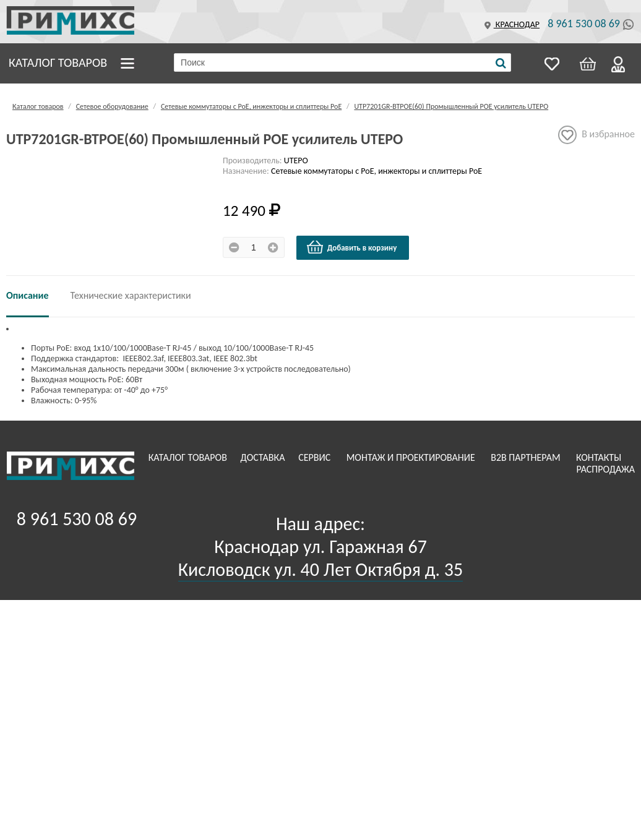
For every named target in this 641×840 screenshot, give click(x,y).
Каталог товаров (58, 62)
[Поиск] (501, 63)
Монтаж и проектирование (412, 457)
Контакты (600, 457)
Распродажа (605, 469)
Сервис (316, 457)
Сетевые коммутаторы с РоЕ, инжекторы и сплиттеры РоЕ (251, 106)
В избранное (596, 135)
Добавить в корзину (351, 247)
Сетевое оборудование (112, 106)
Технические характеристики (131, 295)
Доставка (264, 457)
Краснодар (510, 24)
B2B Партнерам (527, 457)
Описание (28, 295)
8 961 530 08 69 (584, 24)
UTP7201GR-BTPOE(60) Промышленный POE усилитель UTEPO (451, 106)
